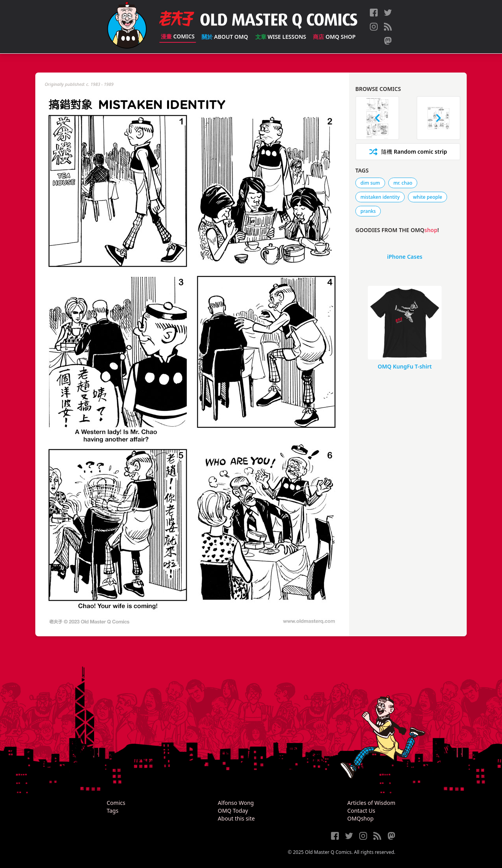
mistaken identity (380, 197)
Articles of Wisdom (371, 803)
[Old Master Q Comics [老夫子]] (127, 27)
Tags (113, 811)
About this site (236, 818)
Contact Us (361, 811)
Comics (178, 36)
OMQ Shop (334, 37)
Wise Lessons (281, 37)
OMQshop (361, 818)
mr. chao (403, 183)
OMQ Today (233, 811)
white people (427, 197)
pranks (368, 211)
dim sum (370, 183)
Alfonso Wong (236, 803)
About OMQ (225, 37)
